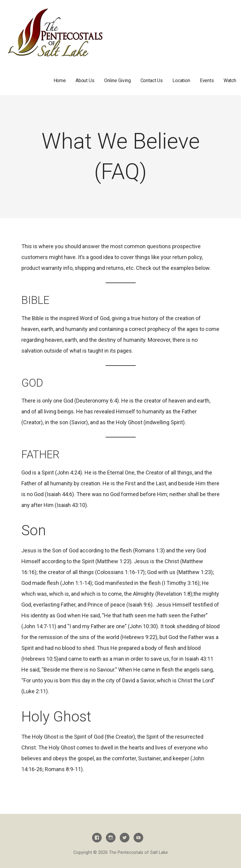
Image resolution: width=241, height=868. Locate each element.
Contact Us (152, 80)
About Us (85, 80)
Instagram (111, 838)
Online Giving (117, 80)
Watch (230, 80)
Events (207, 80)
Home (60, 80)
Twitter (125, 838)
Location (181, 80)
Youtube (138, 838)
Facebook (97, 838)
